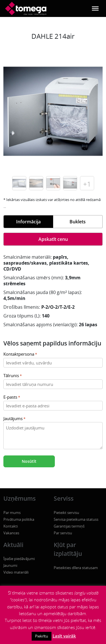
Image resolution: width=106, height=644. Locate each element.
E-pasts (12, 397)
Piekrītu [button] (42, 636)
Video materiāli (16, 572)
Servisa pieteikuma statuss (76, 519)
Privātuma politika (19, 519)
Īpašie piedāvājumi (19, 559)
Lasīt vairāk (64, 636)
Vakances (11, 533)
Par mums (12, 513)
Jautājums (14, 419)
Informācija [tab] (28, 222)
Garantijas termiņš (69, 526)
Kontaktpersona (20, 354)
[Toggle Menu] (95, 8)
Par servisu (63, 533)
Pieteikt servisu (66, 513)
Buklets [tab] (78, 222)
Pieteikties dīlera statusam (76, 568)
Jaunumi (10, 565)
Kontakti (11, 526)
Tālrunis (13, 376)
